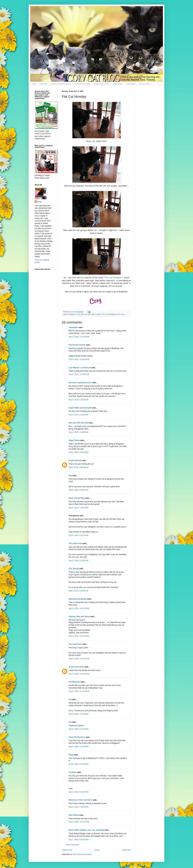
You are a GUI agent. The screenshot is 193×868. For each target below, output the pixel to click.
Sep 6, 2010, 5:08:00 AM (78, 452)
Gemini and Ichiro (76, 667)
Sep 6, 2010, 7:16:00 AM (78, 508)
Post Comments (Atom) (82, 854)
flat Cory (84, 314)
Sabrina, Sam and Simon (79, 617)
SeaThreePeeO (75, 460)
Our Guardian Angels (83, 84)
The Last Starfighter (113, 278)
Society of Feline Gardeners (61, 84)
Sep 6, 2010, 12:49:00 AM (79, 374)
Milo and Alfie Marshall (78, 423)
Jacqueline (73, 327)
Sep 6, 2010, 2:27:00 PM (78, 729)
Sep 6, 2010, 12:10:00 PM (79, 691)
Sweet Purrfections (77, 737)
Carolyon (73, 772)
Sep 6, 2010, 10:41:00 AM (79, 608)
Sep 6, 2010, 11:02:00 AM (79, 636)
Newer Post (67, 850)
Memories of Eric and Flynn (80, 800)
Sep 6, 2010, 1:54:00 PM (78, 714)
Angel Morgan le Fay (102, 84)
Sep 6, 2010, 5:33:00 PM (78, 764)
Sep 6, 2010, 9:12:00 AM (78, 561)
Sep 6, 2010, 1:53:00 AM (78, 400)
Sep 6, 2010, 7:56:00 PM (78, 807)
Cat (70, 700)
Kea (70, 476)
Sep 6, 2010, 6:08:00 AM (78, 467)
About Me (43, 84)
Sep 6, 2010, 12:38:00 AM (79, 359)
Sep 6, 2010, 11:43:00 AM (79, 659)
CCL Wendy (74, 569)
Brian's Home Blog (77, 498)
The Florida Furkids (77, 345)
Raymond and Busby (78, 599)
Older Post (126, 850)
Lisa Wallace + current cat (80, 368)
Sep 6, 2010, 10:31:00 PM (79, 822)
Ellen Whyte (74, 815)
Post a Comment (72, 845)
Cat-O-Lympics (144, 84)
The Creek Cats (75, 644)
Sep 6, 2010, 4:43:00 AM (78, 432)
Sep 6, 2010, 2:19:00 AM (78, 415)
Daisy (71, 755)
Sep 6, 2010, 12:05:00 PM (79, 674)
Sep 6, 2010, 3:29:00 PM (78, 747)
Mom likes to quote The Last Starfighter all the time (106, 314)
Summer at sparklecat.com (80, 383)
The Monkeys (74, 682)
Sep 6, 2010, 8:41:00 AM (78, 535)
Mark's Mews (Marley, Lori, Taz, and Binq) (86, 830)
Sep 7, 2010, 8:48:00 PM (78, 840)
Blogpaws (72, 314)
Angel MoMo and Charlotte (80, 408)
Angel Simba (74, 440)
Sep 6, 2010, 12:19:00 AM (79, 337)
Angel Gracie (118, 84)
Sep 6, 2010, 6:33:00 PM (78, 792)
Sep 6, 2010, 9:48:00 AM (78, 591)
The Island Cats (75, 543)
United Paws (131, 84)
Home (34, 84)
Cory (78, 314)
